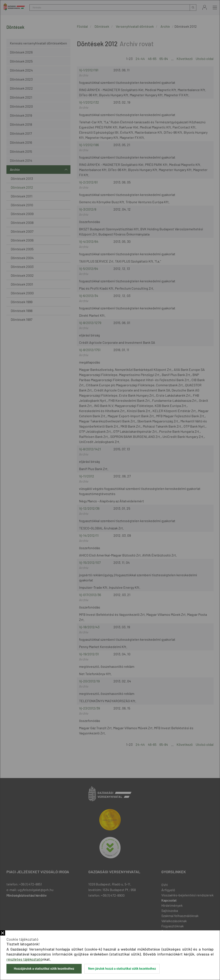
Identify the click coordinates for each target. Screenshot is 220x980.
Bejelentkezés (205, 7)
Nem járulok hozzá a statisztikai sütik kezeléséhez (122, 969)
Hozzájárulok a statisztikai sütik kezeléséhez (44, 969)
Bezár (3, 933)
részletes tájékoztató (24, 959)
